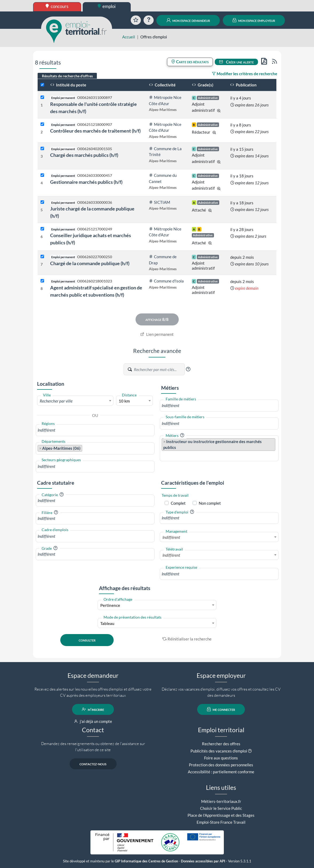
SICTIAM (160, 202)
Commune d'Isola (166, 281)
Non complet (210, 503)
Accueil (129, 37)
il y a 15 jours (242, 149)
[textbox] (75, 401)
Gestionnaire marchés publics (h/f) (86, 182)
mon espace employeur (254, 20)
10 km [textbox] (124, 401)
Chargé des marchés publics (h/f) (84, 155)
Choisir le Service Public (221, 808)
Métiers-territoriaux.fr (221, 801)
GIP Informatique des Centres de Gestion (146, 861)
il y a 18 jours (242, 176)
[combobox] (75, 401)
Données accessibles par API (203, 861)
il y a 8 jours (241, 125)
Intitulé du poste (68, 85)
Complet (178, 503)
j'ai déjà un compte (93, 721)
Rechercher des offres (221, 744)
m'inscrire (93, 709)
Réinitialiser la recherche (187, 639)
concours (57, 6)
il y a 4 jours (241, 98)
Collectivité (162, 85)
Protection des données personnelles (221, 765)
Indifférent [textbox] (171, 537)
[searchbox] (95, 430)
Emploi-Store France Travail (221, 822)
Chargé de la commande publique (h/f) (90, 263)
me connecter (221, 709)
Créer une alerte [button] (236, 62)
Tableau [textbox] (107, 623)
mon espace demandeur (188, 20)
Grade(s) (203, 85)
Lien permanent (157, 334)
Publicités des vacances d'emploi (219, 751)
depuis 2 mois (242, 257)
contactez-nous (93, 764)
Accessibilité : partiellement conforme (221, 772)
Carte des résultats (190, 62)
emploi (107, 6)
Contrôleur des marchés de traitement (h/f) (95, 131)
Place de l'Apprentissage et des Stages (221, 815)
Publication (243, 85)
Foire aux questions (221, 758)
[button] (188, 369)
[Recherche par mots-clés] (159, 369)
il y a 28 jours (242, 229)
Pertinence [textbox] (110, 605)
